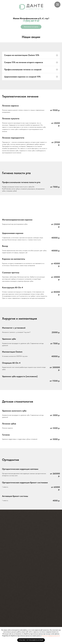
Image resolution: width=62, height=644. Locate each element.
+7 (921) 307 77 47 (31, 21)
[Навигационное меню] (57, 5)
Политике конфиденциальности (51, 636)
